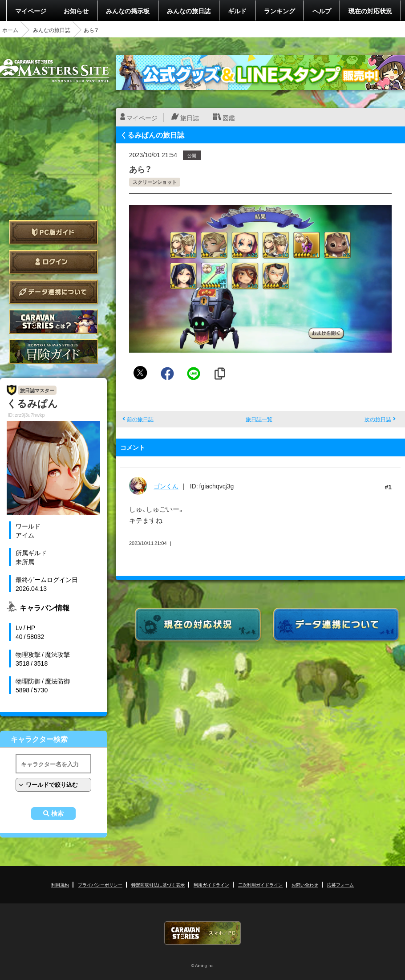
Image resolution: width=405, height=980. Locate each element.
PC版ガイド (53, 232)
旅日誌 (190, 118)
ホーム (10, 30)
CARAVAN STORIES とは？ (53, 322)
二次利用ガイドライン (260, 884)
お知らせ (76, 11)
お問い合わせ (305, 884)
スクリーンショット (155, 182)
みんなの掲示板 (128, 11)
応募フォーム (340, 884)
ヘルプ (322, 11)
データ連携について (53, 292)
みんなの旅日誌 (189, 11)
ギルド (237, 11)
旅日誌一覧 (259, 419)
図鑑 (229, 118)
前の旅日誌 (140, 419)
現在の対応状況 (370, 11)
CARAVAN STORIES (202, 933)
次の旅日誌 (378, 419)
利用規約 (60, 884)
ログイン (53, 262)
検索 (57, 813)
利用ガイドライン (211, 884)
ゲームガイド (53, 352)
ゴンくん (166, 486)
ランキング (279, 11)
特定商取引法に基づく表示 (158, 884)
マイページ (31, 11)
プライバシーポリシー (100, 884)
